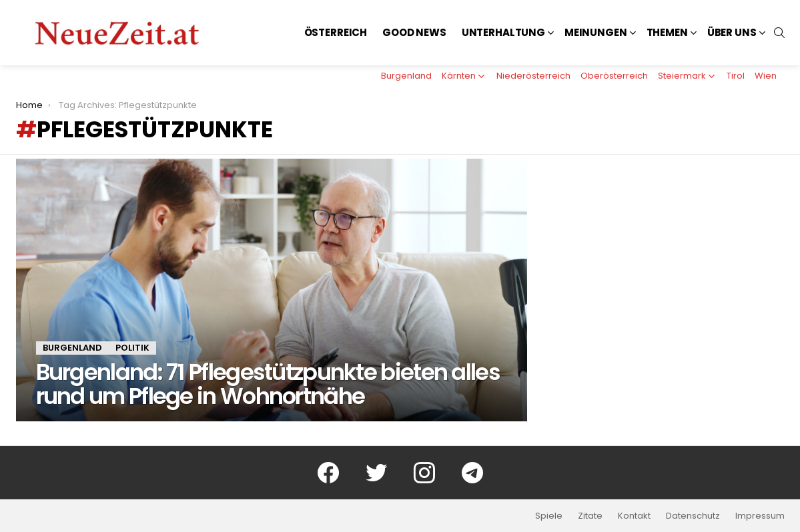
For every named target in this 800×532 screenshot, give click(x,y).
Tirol (736, 76)
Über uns (732, 32)
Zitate (590, 516)
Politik (132, 348)
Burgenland (406, 76)
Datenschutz (693, 516)
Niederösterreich (533, 76)
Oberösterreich (614, 76)
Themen (667, 32)
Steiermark (682, 76)
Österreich (336, 32)
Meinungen (596, 32)
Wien (766, 76)
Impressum (760, 516)
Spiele (549, 516)
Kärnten (459, 76)
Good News (414, 32)
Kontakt (634, 516)
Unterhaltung (503, 32)
